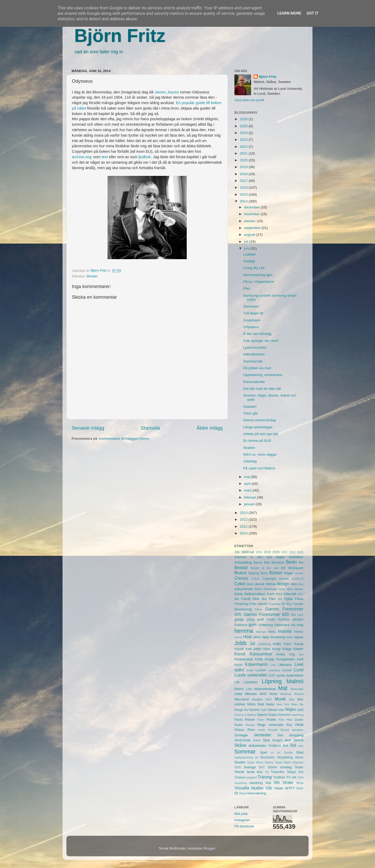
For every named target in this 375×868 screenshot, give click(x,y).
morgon (257, 699)
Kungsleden (286, 659)
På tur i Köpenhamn (259, 282)
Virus (300, 783)
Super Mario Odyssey (289, 762)
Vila (268, 783)
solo (301, 746)
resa (299, 724)
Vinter (288, 782)
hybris (238, 637)
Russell (273, 730)
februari (251, 497)
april (248, 484)
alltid (260, 557)
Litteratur (285, 665)
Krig (292, 654)
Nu (246, 710)
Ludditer (250, 254)
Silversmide (243, 740)
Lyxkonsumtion (255, 347)
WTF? (290, 788)
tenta (251, 772)
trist (301, 772)
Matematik (297, 689)
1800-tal (248, 552)
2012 (244, 519)
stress (299, 757)
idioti (257, 637)
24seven (240, 557)
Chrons (241, 578)
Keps (267, 649)
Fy (283, 604)
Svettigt (249, 261)
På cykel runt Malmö (259, 468)
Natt (261, 704)
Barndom (278, 563)
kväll (300, 659)
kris (301, 654)
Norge (239, 710)
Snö (285, 746)
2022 (244, 147)
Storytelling (285, 757)
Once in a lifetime (245, 715)
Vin (277, 782)
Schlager (241, 735)
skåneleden (257, 746)
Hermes (261, 632)
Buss (264, 573)
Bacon (258, 563)
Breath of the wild (265, 568)
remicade (276, 725)
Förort (258, 609)
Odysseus (251, 327)
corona (284, 579)
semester (263, 735)
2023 (244, 140)
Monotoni (242, 699)
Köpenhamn (256, 664)
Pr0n (281, 720)
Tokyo (291, 772)
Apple (280, 557)
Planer (250, 720)
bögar (289, 573)
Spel (263, 752)
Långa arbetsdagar (258, 427)
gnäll (261, 620)
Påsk (289, 720)
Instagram (242, 820)
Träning (265, 777)
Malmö (295, 681)
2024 (244, 133)
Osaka (272, 715)
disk (301, 584)
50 (252, 557)
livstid (250, 670)
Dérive (271, 584)
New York (283, 704)
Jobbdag (250, 461)
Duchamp (270, 589)
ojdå (300, 710)
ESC (301, 594)
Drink (258, 589)
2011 (244, 526)
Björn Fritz (120, 36)
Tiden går (251, 413)
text (105, 157)
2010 (244, 533)
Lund (299, 670)
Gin (293, 615)
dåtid (290, 589)
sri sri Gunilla (282, 752)
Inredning (278, 637)
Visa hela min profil (249, 100)
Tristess (240, 777)
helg (300, 625)
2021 (244, 153)
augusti (250, 235)
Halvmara (282, 625)
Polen (261, 720)
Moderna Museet (292, 694)
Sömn (272, 767)
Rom (251, 730)
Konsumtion (261, 654)
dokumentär (244, 589)
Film (272, 599)
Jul (252, 643)
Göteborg (266, 625)
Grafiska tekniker (291, 620)
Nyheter (255, 710)
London (261, 670)
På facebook (244, 826)
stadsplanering (243, 757)
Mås (292, 699)
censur (299, 573)
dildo (294, 584)
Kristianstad (244, 659)
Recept (250, 725)
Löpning (272, 681)
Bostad (241, 567)
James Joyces (167, 92)
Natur (270, 704)
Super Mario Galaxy (260, 762)
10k (237, 552)
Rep (289, 725)
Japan (299, 637)
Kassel (239, 649)
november (252, 214)
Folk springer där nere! (261, 341)
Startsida (150, 428)
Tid (267, 772)
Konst (240, 654)
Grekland (241, 625)
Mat (283, 688)
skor (288, 740)
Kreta (281, 654)
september (253, 228)
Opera (262, 715)
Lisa (273, 665)
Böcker (92, 276)
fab (237, 599)
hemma (244, 631)
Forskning (241, 604)
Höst (247, 637)
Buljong (254, 573)
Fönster (298, 604)
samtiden (298, 730)
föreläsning (243, 609)
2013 (244, 513)
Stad (300, 752)
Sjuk (266, 740)
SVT (262, 767)
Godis (271, 620)
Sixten (257, 740)
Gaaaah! (250, 407)
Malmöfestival (265, 689)
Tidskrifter (278, 772)
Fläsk (299, 599)
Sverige (250, 767)
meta (238, 694)
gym (253, 624)
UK (294, 777)
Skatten (249, 448)
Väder (279, 788)
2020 (244, 160)
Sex (280, 735)
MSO (269, 699)
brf (283, 568)
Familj (246, 599)
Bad (267, 563)
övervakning (257, 793)
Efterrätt (290, 594)
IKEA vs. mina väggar (260, 454)
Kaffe (277, 644)
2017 (244, 181)
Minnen (251, 694)
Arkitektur (296, 557)
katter (258, 649)
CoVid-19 (298, 579)
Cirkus (255, 579)
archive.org (81, 157)
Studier (240, 762)
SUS (238, 767)
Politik (271, 720)
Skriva (299, 740)
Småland (274, 746)
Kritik (259, 659)
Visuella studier (249, 788)
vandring (256, 783)
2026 (244, 119)
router (262, 730)
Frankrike (274, 604)
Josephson (252, 320)
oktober (250, 221)
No (302, 704)
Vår (269, 788)
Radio (239, 725)
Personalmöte (254, 382)
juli (247, 242)
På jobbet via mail (257, 368)
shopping (296, 735)
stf (256, 757)
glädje (239, 619)
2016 (244, 187)
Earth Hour (275, 594)
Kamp (299, 644)
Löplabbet (251, 682)
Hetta (272, 632)
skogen (277, 740)
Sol (293, 745)
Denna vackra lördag (260, 420)
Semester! (251, 306)
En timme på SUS (257, 441)
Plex (247, 288)
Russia (285, 730)
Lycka (281, 675)
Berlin (291, 562)
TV (288, 777)
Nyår (264, 710)
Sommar (245, 752)
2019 (244, 167)
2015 (244, 194)
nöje (281, 710)
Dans (250, 584)
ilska (265, 637)
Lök (237, 682)
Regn (261, 725)
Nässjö (273, 710)
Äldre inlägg (210, 428)
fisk (280, 599)
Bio (301, 563)
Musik (280, 699)
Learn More (289, 13)
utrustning (240, 783)
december (252, 207)
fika (264, 599)
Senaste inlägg (88, 428)
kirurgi (276, 649)
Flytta (288, 599)
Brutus (240, 573)
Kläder (298, 649)
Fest (256, 599)
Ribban (239, 730)
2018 (244, 174)
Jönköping (264, 644)
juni (247, 248)
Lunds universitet (250, 675)
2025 (244, 126)
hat (293, 625)
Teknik (239, 772)
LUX (271, 675)
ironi (289, 637)
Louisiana (274, 670)
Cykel (240, 584)
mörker (240, 704)
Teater (299, 767)
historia (285, 631)
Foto (253, 604)
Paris (238, 720)
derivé (260, 584)
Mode (273, 694)
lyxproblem (295, 675)
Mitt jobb (241, 814)
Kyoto (238, 665)
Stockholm (267, 757)
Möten (252, 704)
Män (300, 699)
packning (298, 715)
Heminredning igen (258, 275)
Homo (299, 632)
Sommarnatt (253, 361)
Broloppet (296, 568)
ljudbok (145, 157)
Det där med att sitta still (262, 389)
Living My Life (254, 268)
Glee (300, 615)
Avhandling (243, 562)
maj (247, 477)
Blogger (209, 848)
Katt (249, 649)
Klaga (287, 649)
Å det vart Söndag (257, 334)
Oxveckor (285, 715)
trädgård (252, 777)
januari (250, 504)
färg (289, 604)
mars (248, 490)
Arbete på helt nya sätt (261, 434)
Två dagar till (253, 313)
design (283, 584)
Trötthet (279, 777)
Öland (243, 793)
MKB (263, 694)
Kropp (270, 659)
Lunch (287, 670)
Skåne (240, 745)
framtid (263, 604)
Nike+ (295, 704)
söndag (286, 767)
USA (301, 777)
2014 (244, 201)
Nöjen (291, 709)
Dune (282, 589)
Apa (269, 557)
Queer (299, 720)
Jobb (240, 643)
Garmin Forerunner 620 (266, 614)
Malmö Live (243, 689)
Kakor (288, 644)
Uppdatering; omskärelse (263, 375)
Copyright (269, 579)
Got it (312, 13)
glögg (251, 620)
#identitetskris (254, 354)
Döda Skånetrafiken (250, 594)
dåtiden (299, 589)
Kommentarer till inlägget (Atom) (124, 439)
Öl (236, 793)
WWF (300, 788)
